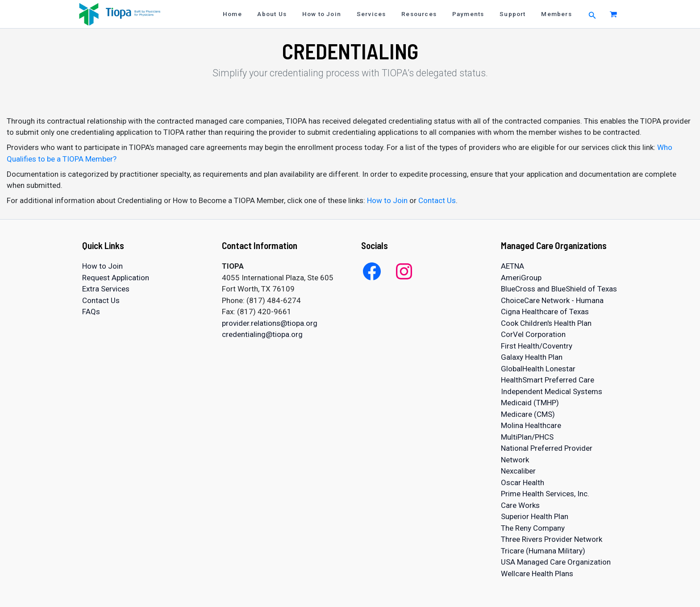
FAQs (91, 312)
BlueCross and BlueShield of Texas (559, 289)
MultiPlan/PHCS (527, 437)
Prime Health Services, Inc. (545, 494)
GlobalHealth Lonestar (538, 369)
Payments (476, 14)
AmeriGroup (521, 278)
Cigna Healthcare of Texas (545, 312)
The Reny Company (533, 528)
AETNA (512, 266)
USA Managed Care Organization (556, 562)
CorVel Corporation (533, 334)
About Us (294, 14)
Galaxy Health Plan (532, 357)
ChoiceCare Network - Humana (552, 300)
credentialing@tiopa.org (262, 334)
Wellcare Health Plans (537, 574)
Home (257, 14)
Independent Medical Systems (552, 391)
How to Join (340, 14)
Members (558, 14)
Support (518, 14)
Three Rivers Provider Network (552, 539)
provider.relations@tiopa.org (270, 323)
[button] (592, 14)
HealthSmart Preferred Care (548, 380)
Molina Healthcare (531, 425)
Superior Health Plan (535, 516)
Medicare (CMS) (528, 414)
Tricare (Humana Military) (543, 551)
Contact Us (437, 200)
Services (386, 14)
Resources (431, 14)
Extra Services (106, 289)
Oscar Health (523, 482)
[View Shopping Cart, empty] (613, 14)
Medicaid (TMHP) (530, 403)
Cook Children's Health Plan (546, 323)
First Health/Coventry (537, 346)
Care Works (520, 505)
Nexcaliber (518, 471)
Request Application (116, 278)
